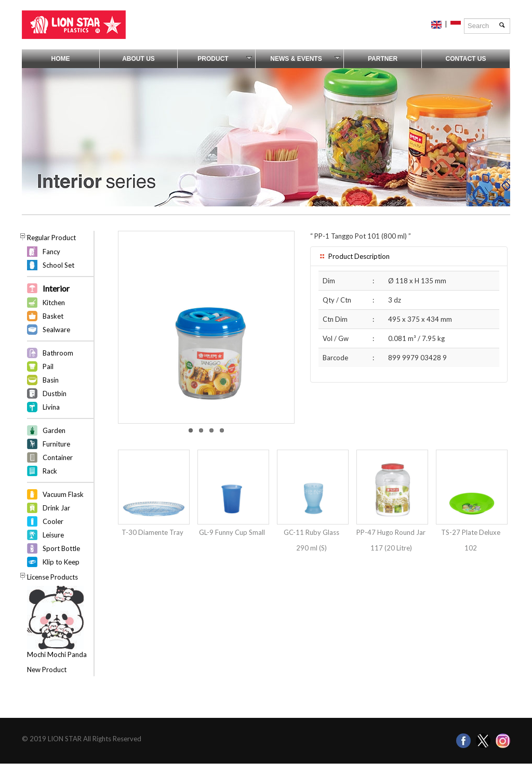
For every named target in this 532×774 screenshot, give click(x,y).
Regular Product (51, 238)
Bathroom (58, 353)
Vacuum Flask (63, 494)
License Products (52, 577)
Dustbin (55, 393)
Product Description (354, 256)
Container (58, 457)
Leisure (53, 535)
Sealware (56, 330)
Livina (51, 407)
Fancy (51, 252)
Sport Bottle (61, 548)
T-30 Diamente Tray (152, 532)
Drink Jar (56, 508)
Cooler (53, 521)
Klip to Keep (61, 562)
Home (61, 59)
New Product (47, 670)
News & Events (305, 59)
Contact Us (466, 59)
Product (225, 59)
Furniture (56, 444)
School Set (58, 265)
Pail (48, 366)
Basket (53, 316)
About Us (138, 59)
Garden (54, 430)
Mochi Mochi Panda (57, 654)
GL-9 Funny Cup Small (232, 532)
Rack (50, 471)
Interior (56, 288)
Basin (51, 380)
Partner (383, 59)
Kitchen (54, 303)
